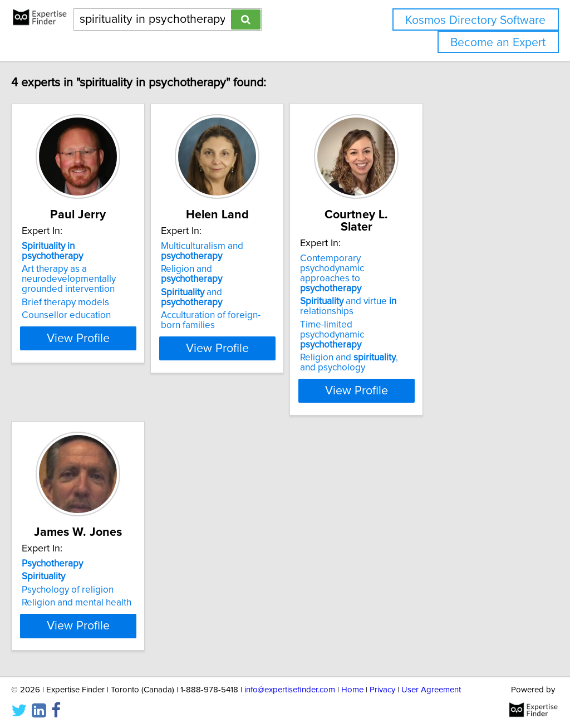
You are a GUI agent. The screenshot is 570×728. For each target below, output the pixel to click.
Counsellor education (90, 305)
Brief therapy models (89, 292)
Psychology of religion (91, 548)
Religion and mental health (100, 560)
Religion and (269, 269)
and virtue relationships (427, 274)
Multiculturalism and (253, 251)
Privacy (382, 688)
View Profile (116, 348)
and (274, 282)
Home (352, 688)
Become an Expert (498, 43)
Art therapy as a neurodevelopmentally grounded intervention (114, 269)
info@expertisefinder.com (290, 688)
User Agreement (431, 688)
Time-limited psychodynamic (438, 297)
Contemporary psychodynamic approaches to (443, 251)
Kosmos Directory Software (475, 20)
